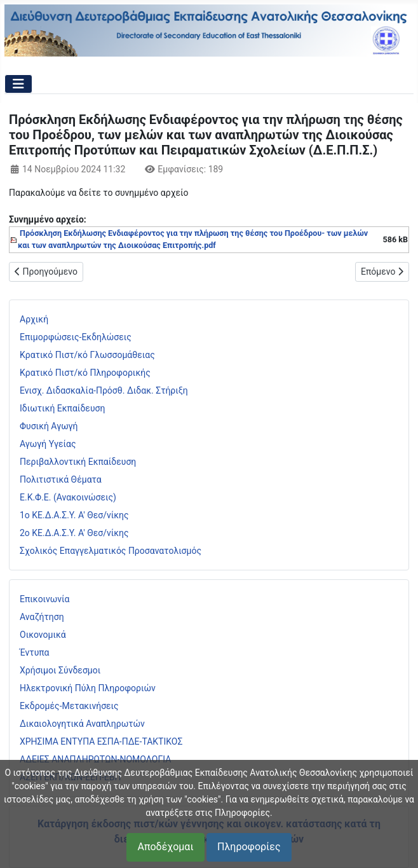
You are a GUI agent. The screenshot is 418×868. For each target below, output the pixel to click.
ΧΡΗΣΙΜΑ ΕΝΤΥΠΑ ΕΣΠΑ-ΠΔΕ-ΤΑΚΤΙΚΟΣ (101, 741)
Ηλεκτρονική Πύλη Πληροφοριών (88, 688)
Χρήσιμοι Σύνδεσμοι (60, 670)
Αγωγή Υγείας (48, 444)
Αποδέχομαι (165, 847)
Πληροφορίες (249, 847)
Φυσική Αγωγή (49, 426)
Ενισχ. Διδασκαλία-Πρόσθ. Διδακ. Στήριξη (104, 390)
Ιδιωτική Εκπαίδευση (62, 408)
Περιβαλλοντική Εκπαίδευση (78, 462)
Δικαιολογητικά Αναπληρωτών (82, 724)
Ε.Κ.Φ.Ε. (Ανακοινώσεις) (68, 497)
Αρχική (34, 319)
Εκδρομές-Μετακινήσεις (69, 706)
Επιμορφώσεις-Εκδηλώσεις (76, 337)
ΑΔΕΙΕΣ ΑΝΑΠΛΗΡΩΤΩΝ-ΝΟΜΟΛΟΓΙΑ (95, 759)
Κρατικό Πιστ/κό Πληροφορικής (85, 373)
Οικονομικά (43, 635)
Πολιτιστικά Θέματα (61, 479)
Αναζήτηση (42, 617)
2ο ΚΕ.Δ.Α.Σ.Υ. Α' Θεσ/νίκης (74, 533)
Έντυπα (35, 652)
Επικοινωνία (44, 599)
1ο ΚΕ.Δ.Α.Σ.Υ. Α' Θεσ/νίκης (74, 515)
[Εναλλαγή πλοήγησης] (18, 84)
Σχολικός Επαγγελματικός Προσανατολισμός (111, 551)
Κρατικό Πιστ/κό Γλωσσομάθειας (87, 355)
